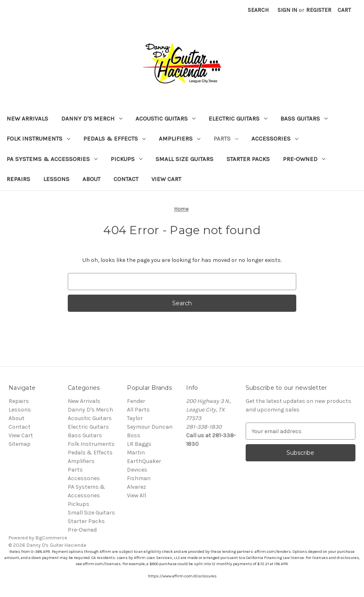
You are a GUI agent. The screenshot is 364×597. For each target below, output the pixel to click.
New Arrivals (27, 119)
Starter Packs (248, 159)
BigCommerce (51, 538)
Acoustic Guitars (165, 119)
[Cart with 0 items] (344, 10)
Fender (136, 401)
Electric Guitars (238, 119)
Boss (134, 435)
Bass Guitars (304, 119)
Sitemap (20, 444)
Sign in (287, 10)
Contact (126, 179)
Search (258, 10)
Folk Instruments (38, 139)
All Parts (138, 410)
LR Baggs (139, 444)
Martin (136, 453)
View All (136, 495)
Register (319, 10)
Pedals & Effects (114, 139)
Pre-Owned (304, 159)
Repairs (18, 179)
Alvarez (136, 487)
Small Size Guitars (184, 159)
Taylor (135, 418)
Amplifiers (180, 139)
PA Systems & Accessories (52, 159)
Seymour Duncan (150, 427)
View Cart (166, 179)
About (91, 179)
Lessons (56, 179)
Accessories (275, 139)
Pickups (127, 159)
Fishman (139, 478)
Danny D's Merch (92, 119)
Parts (226, 139)
